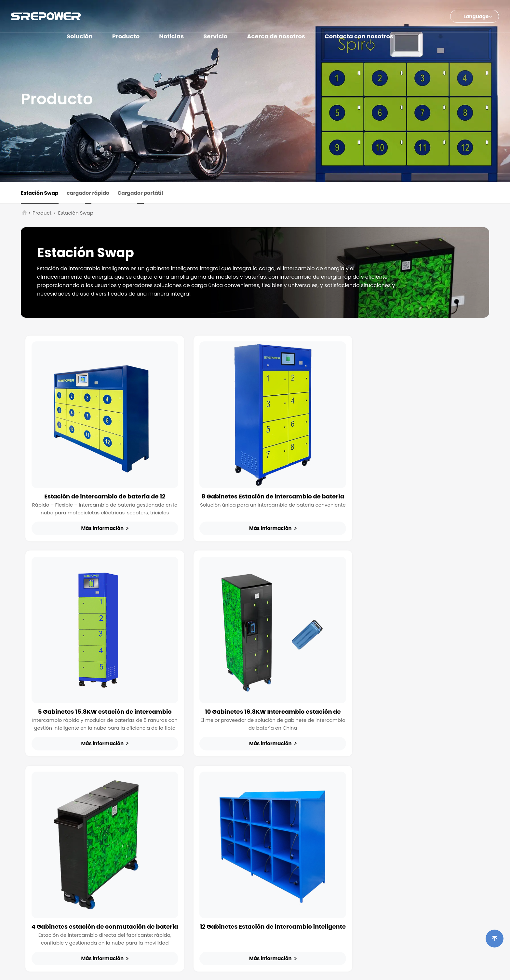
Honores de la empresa (444, 832)
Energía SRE (263, 970)
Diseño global (433, 842)
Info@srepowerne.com (190, 939)
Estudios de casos (311, 835)
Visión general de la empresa (440, 819)
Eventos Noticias (309, 826)
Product (42, 214)
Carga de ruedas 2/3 (158, 806)
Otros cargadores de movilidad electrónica (169, 819)
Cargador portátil (146, 194)
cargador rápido (91, 194)
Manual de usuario (375, 816)
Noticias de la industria (316, 816)
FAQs (360, 826)
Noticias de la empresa (316, 806)
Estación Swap (40, 194)
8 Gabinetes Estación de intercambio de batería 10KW (255, 486)
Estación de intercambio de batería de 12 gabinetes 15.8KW (99, 486)
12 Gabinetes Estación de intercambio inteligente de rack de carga (411, 689)
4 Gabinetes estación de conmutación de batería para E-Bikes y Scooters (255, 689)
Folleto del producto (377, 806)
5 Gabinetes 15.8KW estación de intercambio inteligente (411, 486)
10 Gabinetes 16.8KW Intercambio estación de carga (99, 689)
